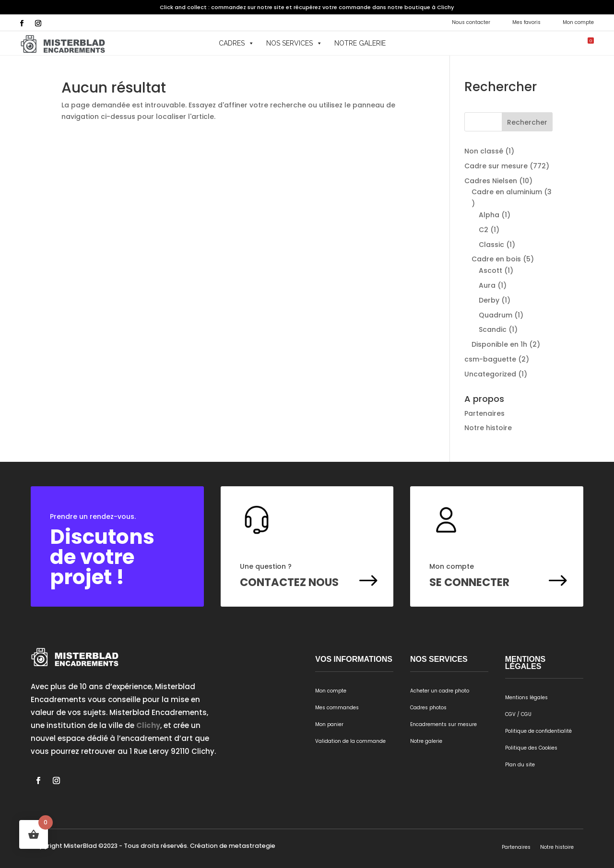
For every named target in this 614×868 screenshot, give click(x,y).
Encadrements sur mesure (443, 724)
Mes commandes (337, 708)
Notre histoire (488, 428)
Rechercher (527, 122)
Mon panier (329, 724)
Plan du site (520, 765)
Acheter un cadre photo (440, 691)
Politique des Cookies (531, 748)
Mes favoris (526, 22)
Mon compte (578, 22)
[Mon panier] (583, 43)
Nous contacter (471, 22)
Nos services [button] (294, 43)
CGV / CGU (518, 714)
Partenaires (484, 413)
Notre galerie (360, 43)
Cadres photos (428, 708)
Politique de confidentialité (538, 731)
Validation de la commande (350, 741)
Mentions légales (526, 698)
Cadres (236, 43)
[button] (555, 43)
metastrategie (252, 846)
